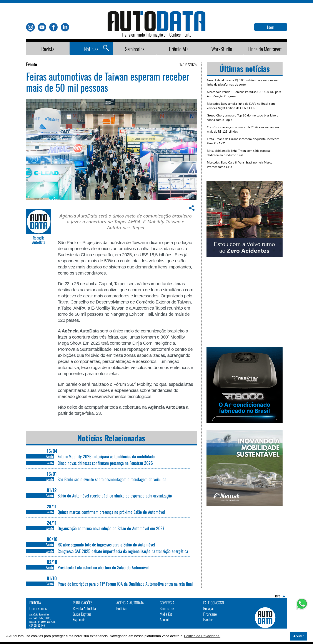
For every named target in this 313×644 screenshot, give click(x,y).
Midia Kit (166, 614)
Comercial (168, 603)
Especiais (79, 619)
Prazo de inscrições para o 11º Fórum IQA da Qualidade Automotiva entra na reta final (125, 584)
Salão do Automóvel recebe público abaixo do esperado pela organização (115, 496)
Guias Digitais (82, 614)
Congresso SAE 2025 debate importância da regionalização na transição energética (123, 551)
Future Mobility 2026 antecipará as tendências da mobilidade (106, 456)
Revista (48, 49)
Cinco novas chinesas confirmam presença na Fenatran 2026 (105, 463)
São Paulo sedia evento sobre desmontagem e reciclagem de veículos (112, 479)
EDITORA (35, 603)
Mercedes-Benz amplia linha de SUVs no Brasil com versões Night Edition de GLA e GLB (241, 106)
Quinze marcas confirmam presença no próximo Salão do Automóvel (111, 512)
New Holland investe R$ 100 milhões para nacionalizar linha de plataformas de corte (243, 82)
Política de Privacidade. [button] (202, 636)
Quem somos (38, 608)
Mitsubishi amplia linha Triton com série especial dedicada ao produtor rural (239, 153)
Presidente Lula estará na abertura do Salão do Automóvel (103, 567)
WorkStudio (222, 49)
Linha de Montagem (265, 49)
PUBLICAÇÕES (83, 603)
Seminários (135, 49)
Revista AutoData (84, 608)
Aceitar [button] (299, 636)
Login (271, 27)
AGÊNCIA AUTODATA (130, 603)
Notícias (91, 49)
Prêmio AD (178, 49)
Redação (209, 608)
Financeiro (210, 614)
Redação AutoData (39, 240)
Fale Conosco (214, 603)
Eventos (208, 619)
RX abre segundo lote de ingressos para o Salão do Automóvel (106, 545)
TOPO (277, 596)
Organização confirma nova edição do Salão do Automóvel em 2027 (111, 528)
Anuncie (165, 619)
